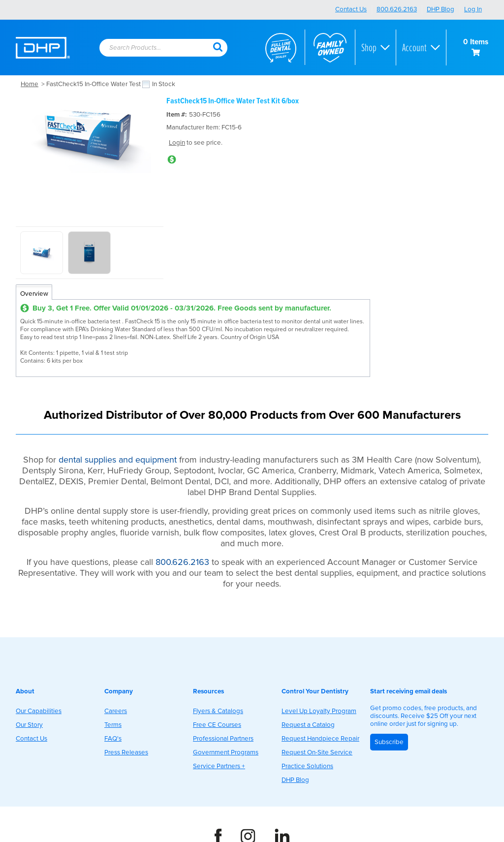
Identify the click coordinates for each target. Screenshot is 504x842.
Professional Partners (223, 739)
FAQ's (113, 739)
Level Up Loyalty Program (319, 711)
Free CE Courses (217, 725)
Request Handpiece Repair (320, 739)
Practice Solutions (307, 766)
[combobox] (156, 48)
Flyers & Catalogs (218, 711)
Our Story (29, 725)
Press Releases (126, 752)
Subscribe (389, 742)
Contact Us (351, 9)
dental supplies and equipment (118, 460)
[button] (218, 46)
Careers (116, 711)
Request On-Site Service (317, 752)
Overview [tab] (34, 294)
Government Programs (226, 752)
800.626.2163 (397, 9)
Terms (113, 725)
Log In (473, 9)
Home (30, 84)
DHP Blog (441, 9)
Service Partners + (219, 766)
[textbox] (151, 48)
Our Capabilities (39, 711)
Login (177, 143)
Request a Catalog (308, 725)
